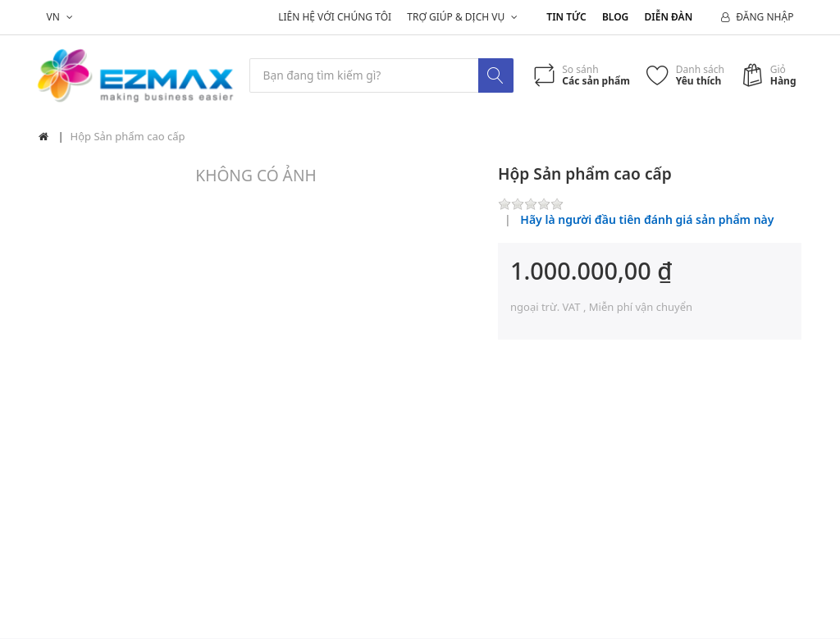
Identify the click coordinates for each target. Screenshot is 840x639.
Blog (615, 17)
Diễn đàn (669, 17)
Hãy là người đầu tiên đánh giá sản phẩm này (647, 220)
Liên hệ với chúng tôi (335, 17)
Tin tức (566, 17)
